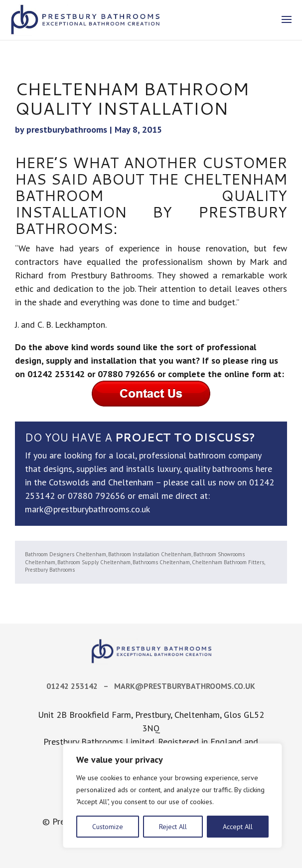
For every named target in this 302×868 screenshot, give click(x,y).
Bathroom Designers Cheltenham (66, 554)
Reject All (173, 827)
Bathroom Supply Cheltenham (94, 562)
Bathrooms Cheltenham (161, 562)
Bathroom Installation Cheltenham (150, 554)
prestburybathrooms (67, 129)
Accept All (238, 827)
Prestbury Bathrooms (50, 570)
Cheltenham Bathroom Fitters (228, 562)
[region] (172, 796)
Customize (108, 827)
